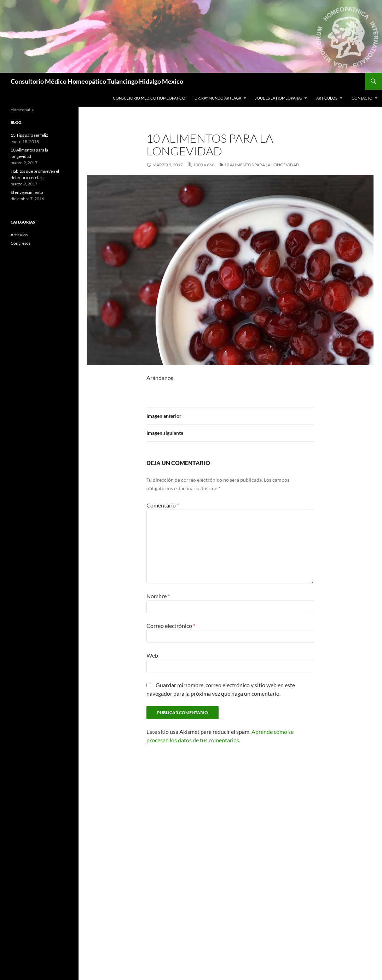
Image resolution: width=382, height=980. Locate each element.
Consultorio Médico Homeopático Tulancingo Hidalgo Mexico (97, 81)
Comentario (163, 505)
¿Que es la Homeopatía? (279, 98)
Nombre (158, 596)
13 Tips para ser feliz (29, 135)
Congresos (21, 243)
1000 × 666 (204, 165)
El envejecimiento (27, 192)
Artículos (327, 98)
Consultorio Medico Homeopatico (149, 98)
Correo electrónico (171, 626)
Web (152, 655)
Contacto (362, 98)
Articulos (19, 235)
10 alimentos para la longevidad (262, 165)
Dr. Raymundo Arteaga (218, 98)
